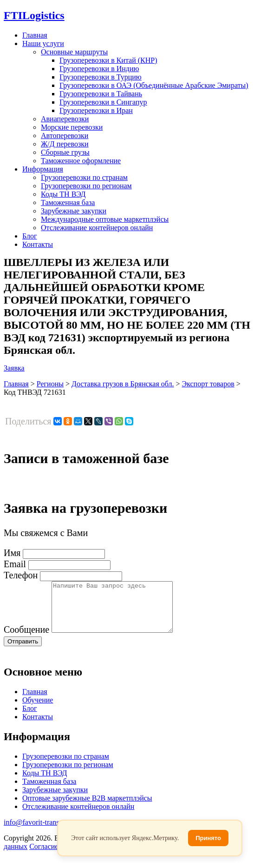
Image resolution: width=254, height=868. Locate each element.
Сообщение (26, 639)
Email (15, 564)
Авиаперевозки (65, 119)
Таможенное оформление (81, 161)
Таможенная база (68, 202)
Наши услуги (43, 43)
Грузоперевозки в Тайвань (101, 94)
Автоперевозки (65, 136)
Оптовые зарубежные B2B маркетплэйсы (87, 808)
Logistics (34, 15)
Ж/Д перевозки (65, 144)
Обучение (38, 710)
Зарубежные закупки (74, 211)
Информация (43, 169)
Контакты (38, 244)
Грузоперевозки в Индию (99, 69)
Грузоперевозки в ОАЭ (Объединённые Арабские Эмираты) (154, 85)
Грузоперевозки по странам (84, 177)
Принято (208, 838)
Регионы (50, 384)
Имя (12, 553)
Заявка (14, 368)
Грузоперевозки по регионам (86, 186)
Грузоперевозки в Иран (96, 110)
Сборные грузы (65, 152)
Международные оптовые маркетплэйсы (105, 219)
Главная (35, 35)
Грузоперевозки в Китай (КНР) (108, 60)
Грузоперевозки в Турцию (101, 77)
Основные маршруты (74, 52)
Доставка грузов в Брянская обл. (123, 384)
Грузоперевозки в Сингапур (103, 102)
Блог (30, 236)
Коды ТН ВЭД (63, 194)
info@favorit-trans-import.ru (47, 832)
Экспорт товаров (208, 384)
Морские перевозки (72, 127)
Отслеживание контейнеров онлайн (97, 228)
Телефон (21, 575)
